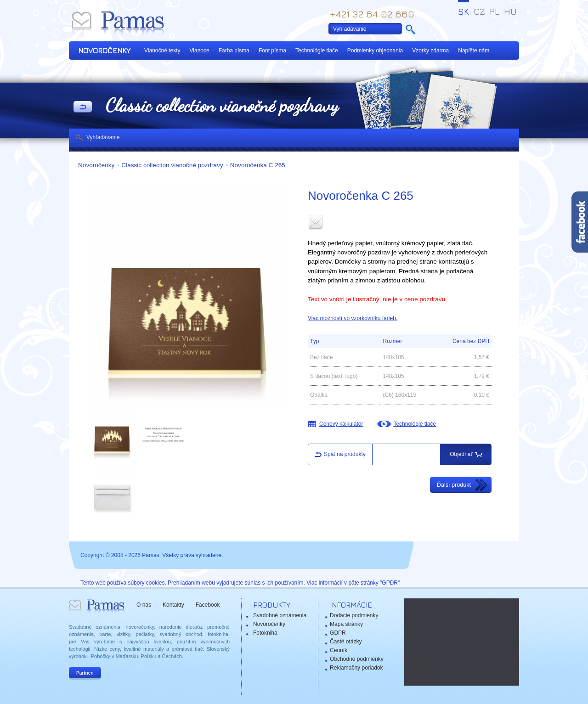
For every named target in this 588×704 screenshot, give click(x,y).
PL (495, 11)
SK (464, 11)
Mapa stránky (346, 624)
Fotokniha (265, 633)
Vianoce (200, 51)
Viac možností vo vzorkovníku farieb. (353, 318)
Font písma (272, 51)
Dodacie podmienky (354, 615)
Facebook (208, 605)
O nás (144, 605)
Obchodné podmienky (357, 659)
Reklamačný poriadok (356, 668)
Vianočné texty (162, 51)
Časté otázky (346, 642)
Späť (83, 107)
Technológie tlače (317, 51)
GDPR (338, 633)
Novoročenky (96, 165)
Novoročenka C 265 (258, 165)
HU (510, 11)
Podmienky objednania (375, 51)
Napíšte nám (474, 51)
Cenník (339, 650)
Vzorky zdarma (430, 51)
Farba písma (234, 51)
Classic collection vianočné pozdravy (172, 165)
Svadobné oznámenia (280, 615)
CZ (479, 11)
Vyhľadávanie (103, 137)
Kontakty (173, 605)
